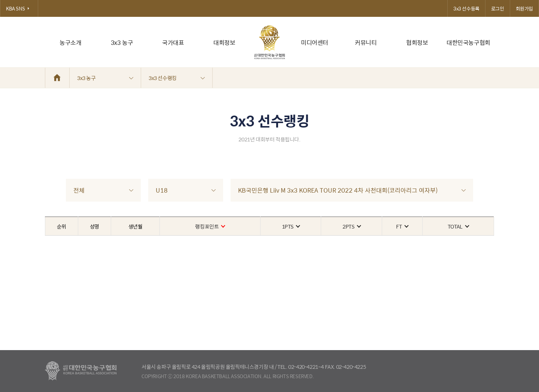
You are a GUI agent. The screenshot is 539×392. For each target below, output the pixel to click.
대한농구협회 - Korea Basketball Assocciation (81, 371)
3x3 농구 (122, 42)
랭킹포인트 (210, 226)
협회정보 (417, 42)
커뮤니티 (366, 42)
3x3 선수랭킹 (177, 78)
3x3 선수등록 (466, 8)
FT (402, 226)
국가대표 (173, 42)
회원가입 (524, 8)
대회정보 (224, 42)
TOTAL (458, 226)
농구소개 (70, 42)
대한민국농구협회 (468, 42)
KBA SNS (19, 8)
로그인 (498, 8)
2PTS (351, 226)
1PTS (291, 226)
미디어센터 (315, 42)
